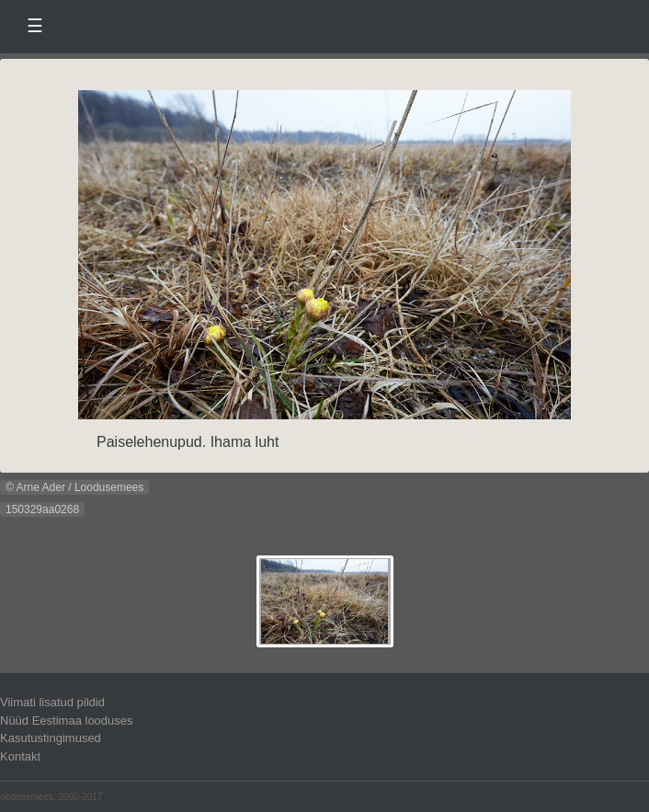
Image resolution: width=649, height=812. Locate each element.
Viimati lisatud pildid (52, 702)
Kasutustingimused (51, 738)
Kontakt (20, 756)
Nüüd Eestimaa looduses (67, 721)
